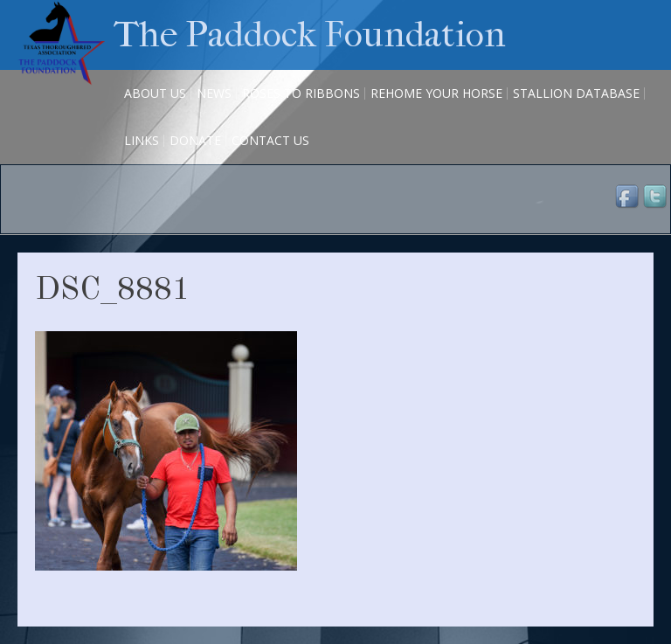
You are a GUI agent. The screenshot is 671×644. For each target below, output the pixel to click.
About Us (155, 93)
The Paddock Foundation (310, 35)
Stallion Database (576, 93)
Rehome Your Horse (436, 93)
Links (142, 140)
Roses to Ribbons (301, 93)
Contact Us (270, 140)
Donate (195, 140)
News (214, 93)
